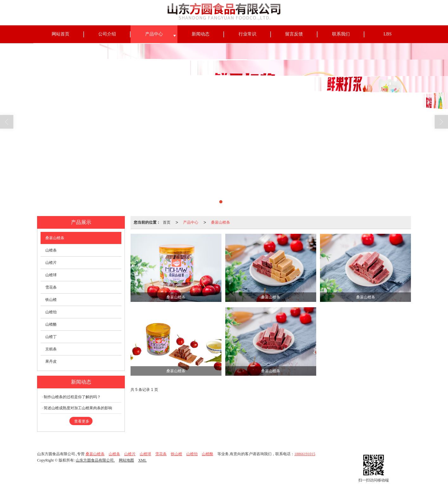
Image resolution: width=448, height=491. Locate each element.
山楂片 (51, 263)
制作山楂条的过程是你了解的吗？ (72, 397)
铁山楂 (51, 300)
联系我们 (341, 34)
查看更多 (82, 421)
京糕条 (51, 349)
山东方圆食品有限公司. (95, 460)
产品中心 (154, 34)
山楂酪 (51, 324)
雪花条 (51, 287)
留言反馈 (294, 34)
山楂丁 (51, 337)
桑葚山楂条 (221, 222)
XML (142, 460)
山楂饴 (51, 312)
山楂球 (51, 275)
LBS (387, 34)
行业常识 (247, 34)
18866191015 (305, 454)
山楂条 (51, 250)
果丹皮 (51, 361)
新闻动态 (201, 34)
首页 (167, 222)
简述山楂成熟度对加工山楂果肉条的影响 (78, 408)
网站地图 (126, 460)
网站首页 (61, 34)
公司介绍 (107, 34)
